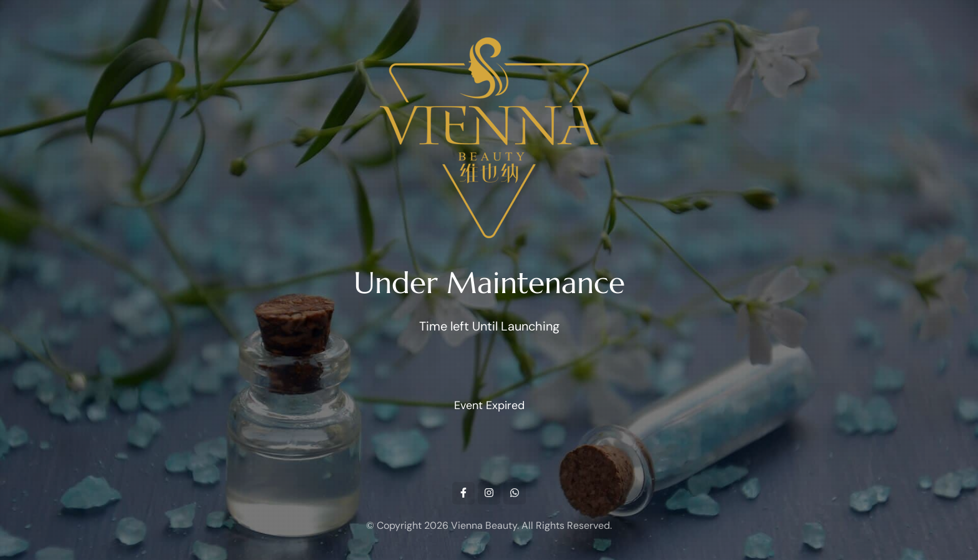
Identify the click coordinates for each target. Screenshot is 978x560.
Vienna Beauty (484, 525)
